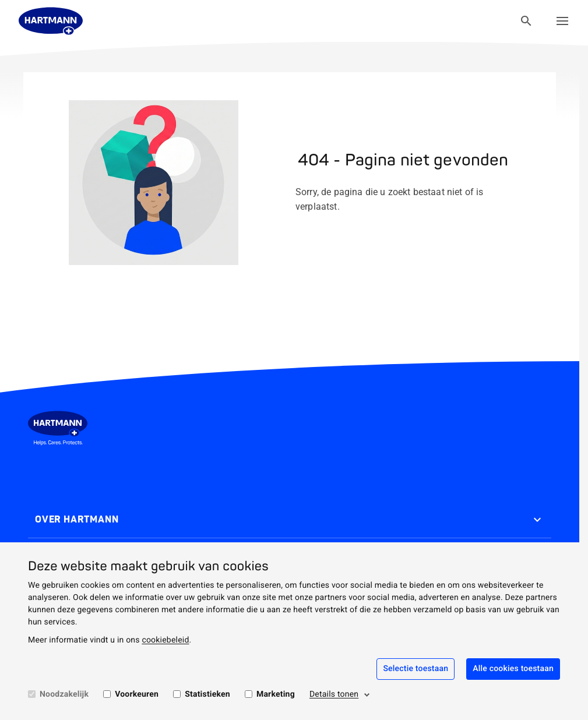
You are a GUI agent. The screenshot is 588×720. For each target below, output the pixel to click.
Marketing (276, 694)
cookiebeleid (165, 640)
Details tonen (334, 694)
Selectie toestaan (416, 669)
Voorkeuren (137, 694)
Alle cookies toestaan (513, 669)
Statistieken (207, 694)
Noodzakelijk (64, 694)
